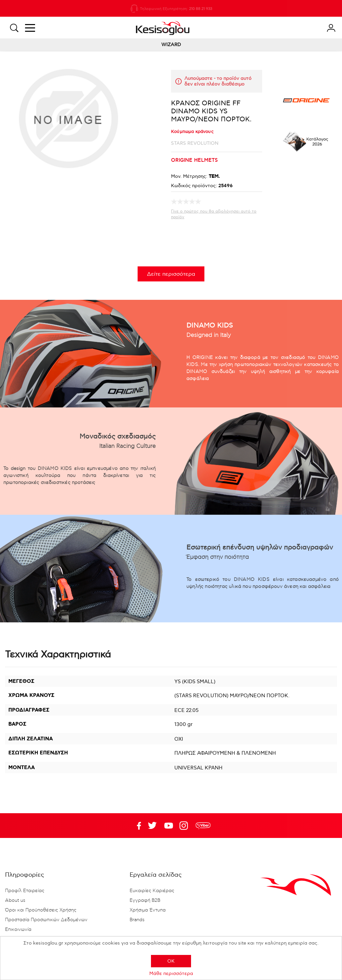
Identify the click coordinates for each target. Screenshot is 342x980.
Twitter (169, 826)
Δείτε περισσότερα (171, 274)
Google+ (185, 826)
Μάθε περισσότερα (171, 973)
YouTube (152, 826)
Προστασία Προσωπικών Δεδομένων (46, 920)
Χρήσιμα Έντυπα (148, 910)
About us (15, 900)
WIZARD (171, 45)
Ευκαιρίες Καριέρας (152, 891)
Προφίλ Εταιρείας (25, 891)
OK (171, 961)
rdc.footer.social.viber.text (203, 826)
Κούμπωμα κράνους (192, 132)
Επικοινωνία (18, 930)
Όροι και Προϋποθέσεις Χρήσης (41, 910)
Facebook (136, 826)
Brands (137, 920)
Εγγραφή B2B (145, 900)
